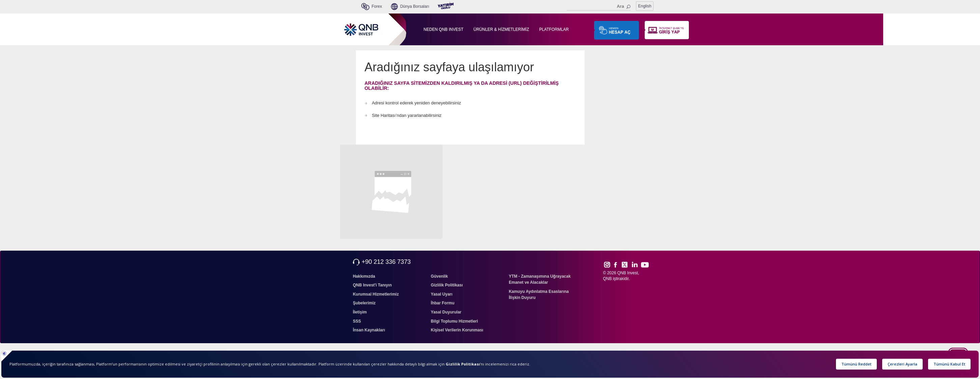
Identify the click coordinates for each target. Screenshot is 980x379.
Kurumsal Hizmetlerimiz (376, 294)
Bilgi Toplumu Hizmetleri (454, 321)
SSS (357, 321)
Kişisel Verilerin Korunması (457, 330)
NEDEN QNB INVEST (444, 29)
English (645, 6)
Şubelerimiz (364, 303)
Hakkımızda (364, 276)
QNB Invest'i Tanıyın (372, 285)
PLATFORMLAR (554, 29)
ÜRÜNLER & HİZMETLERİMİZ (501, 29)
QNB (608, 279)
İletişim (360, 312)
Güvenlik (439, 276)
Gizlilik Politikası (447, 285)
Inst (607, 264)
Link (635, 264)
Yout (645, 265)
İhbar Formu (443, 303)
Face (618, 264)
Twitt (628, 264)
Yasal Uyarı (442, 294)
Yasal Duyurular (446, 312)
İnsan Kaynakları (369, 330)
